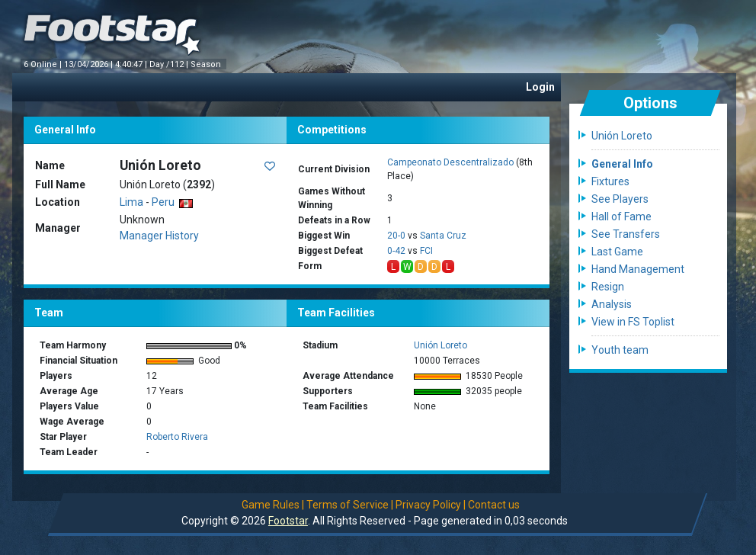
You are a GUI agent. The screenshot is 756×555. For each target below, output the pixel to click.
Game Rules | (273, 505)
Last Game (617, 252)
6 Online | (44, 64)
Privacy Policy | (431, 505)
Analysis (612, 304)
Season (207, 64)
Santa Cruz (443, 236)
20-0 (396, 236)
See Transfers (626, 234)
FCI (426, 251)
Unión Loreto (440, 345)
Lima (131, 202)
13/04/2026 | (90, 64)
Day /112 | (170, 64)
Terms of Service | (350, 505)
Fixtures (610, 181)
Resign (608, 287)
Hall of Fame (621, 217)
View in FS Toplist (633, 322)
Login (540, 87)
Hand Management (638, 269)
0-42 (396, 251)
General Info (622, 164)
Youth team (620, 350)
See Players (620, 199)
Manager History (159, 236)
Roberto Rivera (177, 437)
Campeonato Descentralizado (450, 162)
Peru (172, 202)
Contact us (494, 505)
